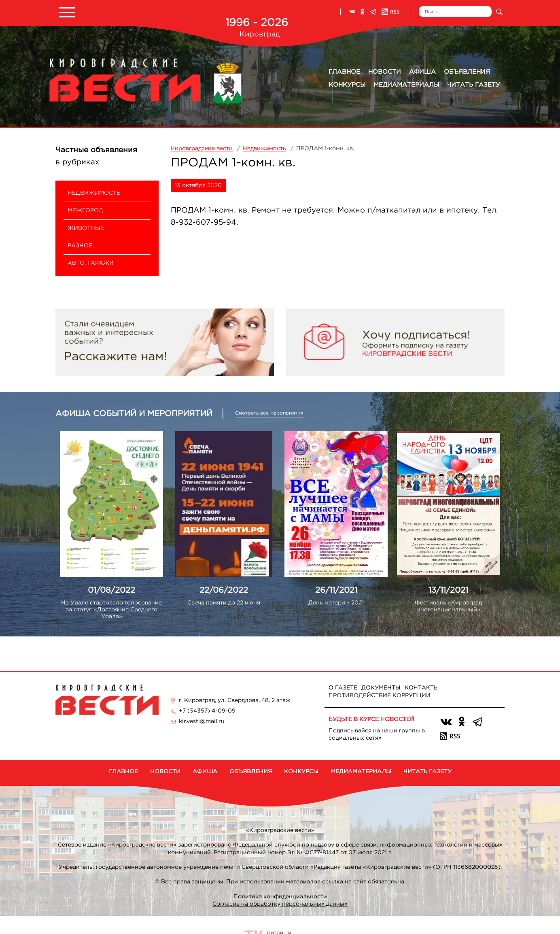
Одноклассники (363, 12)
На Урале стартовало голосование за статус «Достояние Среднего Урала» (111, 610)
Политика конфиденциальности (280, 897)
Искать (499, 12)
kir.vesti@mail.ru (202, 721)
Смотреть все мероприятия (269, 413)
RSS (390, 12)
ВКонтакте (352, 12)
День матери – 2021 (336, 603)
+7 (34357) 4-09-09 (207, 711)
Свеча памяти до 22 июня (224, 603)
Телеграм (373, 12)
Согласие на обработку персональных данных (280, 904)
